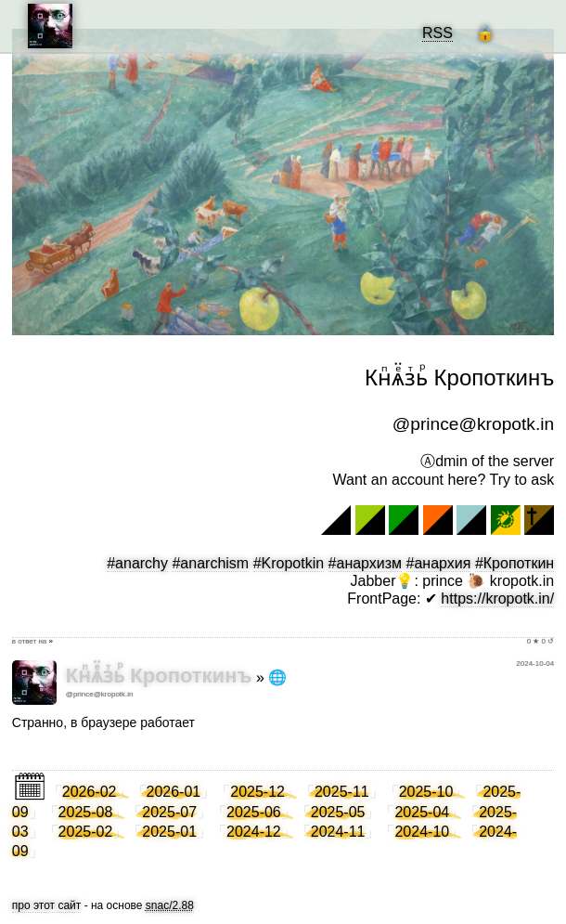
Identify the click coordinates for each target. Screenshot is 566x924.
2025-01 (169, 832)
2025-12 (257, 792)
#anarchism (210, 563)
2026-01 (174, 792)
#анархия (439, 563)
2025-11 (342, 792)
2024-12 (254, 832)
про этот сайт (47, 905)
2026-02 (90, 792)
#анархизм (366, 563)
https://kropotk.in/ (497, 599)
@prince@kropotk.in (100, 695)
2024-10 (422, 832)
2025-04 (422, 812)
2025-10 (426, 792)
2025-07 (169, 812)
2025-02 (86, 832)
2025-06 (254, 812)
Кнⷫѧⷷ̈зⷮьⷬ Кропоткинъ (159, 676)
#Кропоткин (515, 563)
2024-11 (338, 832)
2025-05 (338, 812)
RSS (437, 33)
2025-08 (86, 812)
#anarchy (137, 563)
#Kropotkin (289, 563)
